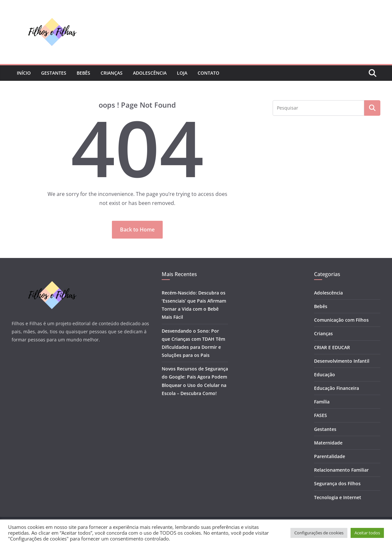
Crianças (112, 73)
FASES (321, 415)
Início (24, 73)
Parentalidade (330, 456)
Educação (325, 375)
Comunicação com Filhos (341, 320)
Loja (182, 73)
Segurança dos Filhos (337, 483)
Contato (208, 73)
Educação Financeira (337, 388)
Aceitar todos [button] (367, 533)
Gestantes (54, 73)
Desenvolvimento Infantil (342, 361)
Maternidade (328, 443)
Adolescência (150, 73)
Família (322, 402)
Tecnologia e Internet (338, 497)
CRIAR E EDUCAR (332, 347)
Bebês (83, 73)
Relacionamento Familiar (341, 470)
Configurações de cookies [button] (319, 533)
